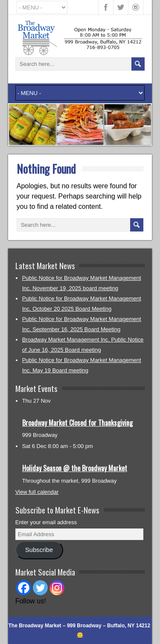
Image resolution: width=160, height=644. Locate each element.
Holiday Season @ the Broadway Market (75, 468)
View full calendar (37, 492)
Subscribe (39, 550)
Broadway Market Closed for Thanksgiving (77, 423)
